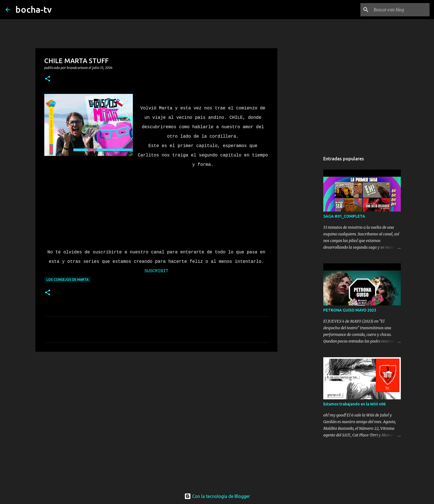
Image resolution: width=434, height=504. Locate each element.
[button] (48, 79)
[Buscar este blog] (401, 10)
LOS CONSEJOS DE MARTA (68, 280)
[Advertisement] (156, 399)
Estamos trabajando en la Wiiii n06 (354, 404)
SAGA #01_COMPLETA (344, 216)
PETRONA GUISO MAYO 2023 (350, 310)
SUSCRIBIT (156, 271)
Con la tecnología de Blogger (217, 496)
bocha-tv (34, 9)
